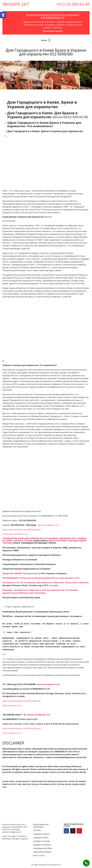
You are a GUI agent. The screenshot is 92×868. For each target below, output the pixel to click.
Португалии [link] (71, 582)
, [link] (58, 585)
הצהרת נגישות (39, 855)
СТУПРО (37, 830)
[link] (39, 538)
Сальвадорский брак (43, 848)
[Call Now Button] (86, 863)
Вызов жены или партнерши (41, 826)
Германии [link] (83, 582)
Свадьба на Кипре (42, 841)
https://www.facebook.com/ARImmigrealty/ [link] (22, 530)
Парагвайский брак (42, 852)
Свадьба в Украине (42, 845)
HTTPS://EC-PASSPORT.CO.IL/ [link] (15, 534)
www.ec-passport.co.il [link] (12, 705)
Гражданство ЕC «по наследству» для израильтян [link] (28, 582)
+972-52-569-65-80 (73, 4)
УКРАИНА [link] (19, 541)
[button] (49, 40)
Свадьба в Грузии (41, 834)
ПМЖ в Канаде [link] (50, 585)
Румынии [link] (59, 582)
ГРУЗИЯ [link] (28, 541)
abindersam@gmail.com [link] (48, 525)
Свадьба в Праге (41, 838)
